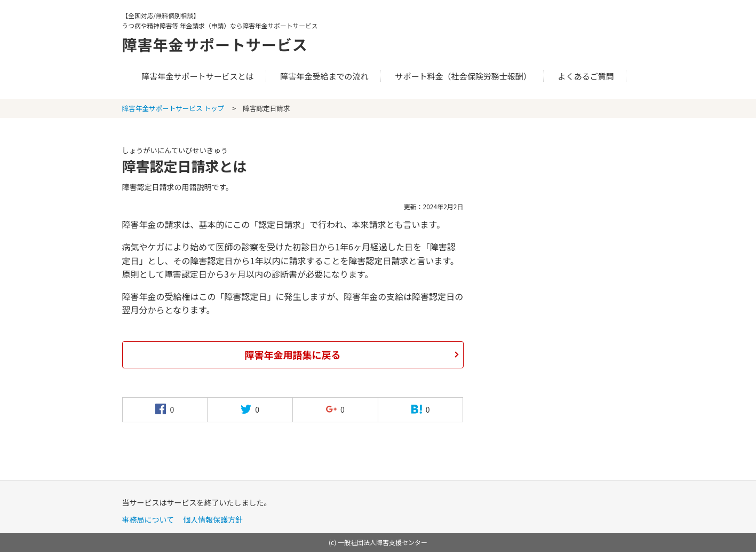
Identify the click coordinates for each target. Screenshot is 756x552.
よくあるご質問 (586, 76)
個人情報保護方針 (213, 519)
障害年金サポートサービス (221, 44)
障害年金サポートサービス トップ (173, 108)
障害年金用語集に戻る (293, 354)
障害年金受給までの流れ (324, 76)
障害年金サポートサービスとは (197, 76)
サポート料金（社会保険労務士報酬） (463, 76)
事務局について (148, 519)
